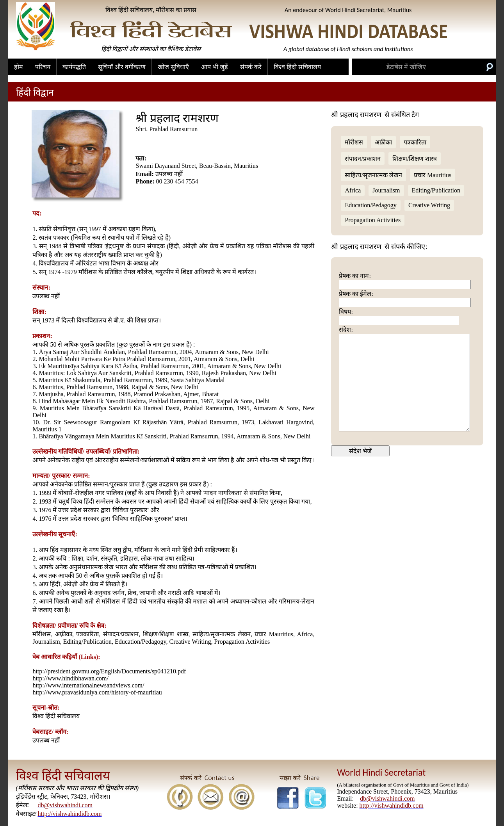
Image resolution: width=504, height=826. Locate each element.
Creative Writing (429, 205)
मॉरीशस (354, 142)
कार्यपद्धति (74, 67)
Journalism (386, 190)
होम (19, 67)
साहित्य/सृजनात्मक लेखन (373, 175)
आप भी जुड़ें (215, 67)
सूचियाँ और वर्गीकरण (122, 67)
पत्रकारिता (415, 142)
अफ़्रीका (383, 142)
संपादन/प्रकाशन (362, 159)
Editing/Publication (436, 190)
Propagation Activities (373, 220)
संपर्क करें (251, 67)
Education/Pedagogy (370, 205)
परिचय (43, 67)
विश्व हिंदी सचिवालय (297, 67)
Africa (353, 190)
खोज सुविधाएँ (173, 67)
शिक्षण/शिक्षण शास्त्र (415, 159)
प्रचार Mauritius (433, 175)
